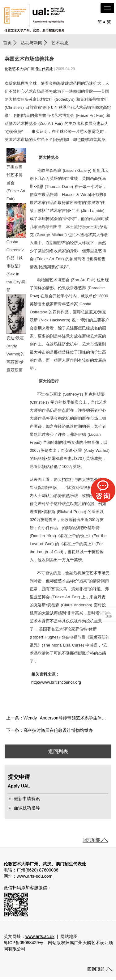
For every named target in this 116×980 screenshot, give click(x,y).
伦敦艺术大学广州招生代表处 (29, 69)
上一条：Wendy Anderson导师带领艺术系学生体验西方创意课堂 (59, 718)
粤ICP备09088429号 (24, 943)
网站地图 (69, 936)
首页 (7, 43)
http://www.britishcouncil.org (56, 682)
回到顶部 (91, 840)
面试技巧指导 (27, 808)
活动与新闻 (32, 43)
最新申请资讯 (27, 799)
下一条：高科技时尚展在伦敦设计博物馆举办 (49, 730)
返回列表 (58, 751)
